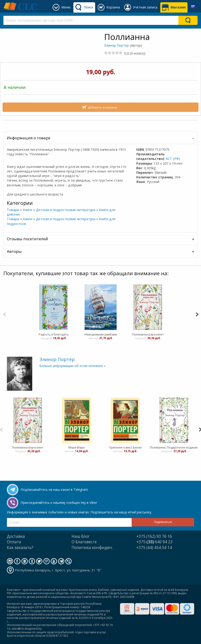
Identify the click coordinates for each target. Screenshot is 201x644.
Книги (28, 210)
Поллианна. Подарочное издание (174, 447)
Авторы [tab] (14, 251)
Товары (13, 210)
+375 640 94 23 (154, 542)
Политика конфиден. (92, 548)
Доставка (16, 536)
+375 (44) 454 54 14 (154, 548)
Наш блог (81, 536)
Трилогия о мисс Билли (125, 447)
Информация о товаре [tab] (29, 138)
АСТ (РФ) (173, 159)
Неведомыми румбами (100, 334)
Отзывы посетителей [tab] (27, 239)
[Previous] (4, 314)
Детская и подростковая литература (66, 210)
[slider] (113, 53)
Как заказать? (20, 548)
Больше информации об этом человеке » (72, 366)
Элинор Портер (117, 45)
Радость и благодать (53, 334)
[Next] (197, 314)
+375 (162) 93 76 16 (154, 536)
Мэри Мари (76, 447)
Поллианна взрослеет (148, 334)
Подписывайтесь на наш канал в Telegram (54, 490)
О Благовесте (84, 542)
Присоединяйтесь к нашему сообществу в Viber (59, 503)
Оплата (14, 542)
